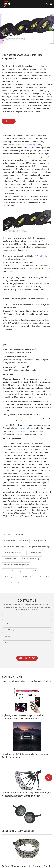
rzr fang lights (20, 535)
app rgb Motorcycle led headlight (40, 547)
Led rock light (31, 571)
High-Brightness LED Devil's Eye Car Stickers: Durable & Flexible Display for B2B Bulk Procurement (23, 717)
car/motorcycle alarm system (14, 681)
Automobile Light (44, 577)
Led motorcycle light (22, 428)
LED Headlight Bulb (35, 553)
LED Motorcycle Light (11, 577)
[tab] (27, 132)
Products (47, 681)
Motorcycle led (8, 583)
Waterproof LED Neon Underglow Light (16, 565)
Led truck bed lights (10, 559)
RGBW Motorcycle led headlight (14, 547)
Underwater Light (24, 583)
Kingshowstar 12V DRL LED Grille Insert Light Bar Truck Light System (26, 756)
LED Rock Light (39, 256)
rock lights (33, 145)
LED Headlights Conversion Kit (14, 553)
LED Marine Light (28, 577)
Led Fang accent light (40, 541)
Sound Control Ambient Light (31, 559)
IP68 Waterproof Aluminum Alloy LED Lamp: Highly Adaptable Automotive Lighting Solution (26, 794)
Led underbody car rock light (13, 571)
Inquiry (9, 121)
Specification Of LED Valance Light (19, 831)
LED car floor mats (35, 681)
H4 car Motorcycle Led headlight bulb (16, 541)
